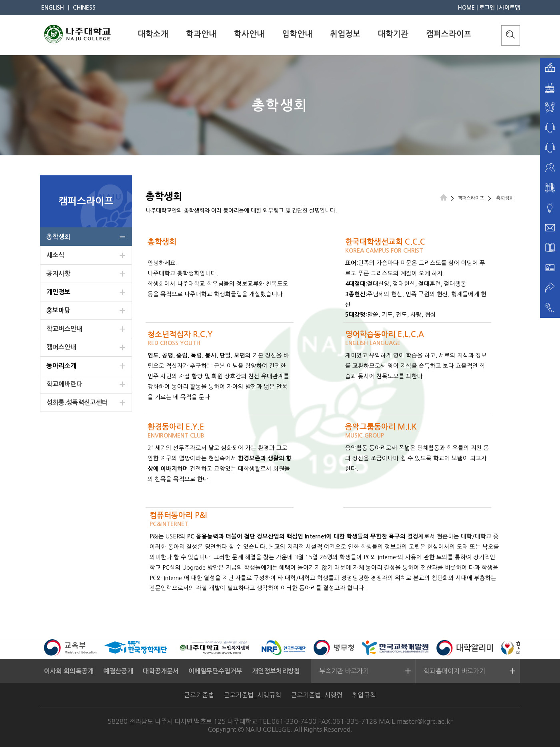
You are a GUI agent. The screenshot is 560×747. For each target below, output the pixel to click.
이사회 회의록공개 (69, 671)
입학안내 (297, 34)
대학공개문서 (161, 671)
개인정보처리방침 (276, 671)
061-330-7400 (294, 721)
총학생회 (504, 198)
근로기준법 (199, 695)
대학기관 (393, 34)
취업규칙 (364, 695)
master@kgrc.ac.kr (425, 721)
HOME (466, 8)
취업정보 (345, 34)
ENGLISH (53, 8)
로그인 (487, 8)
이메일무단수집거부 (215, 671)
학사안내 (249, 34)
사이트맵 (510, 8)
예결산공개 (118, 671)
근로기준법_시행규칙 (252, 695)
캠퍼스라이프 (449, 34)
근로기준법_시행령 (317, 695)
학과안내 (201, 34)
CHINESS (84, 8)
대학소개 (153, 34)
